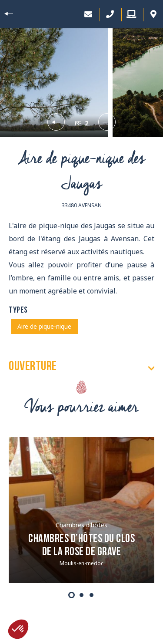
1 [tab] (72, 595)
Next (106, 122)
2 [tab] (81, 595)
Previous (57, 122)
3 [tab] (91, 595)
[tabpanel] (81, 510)
